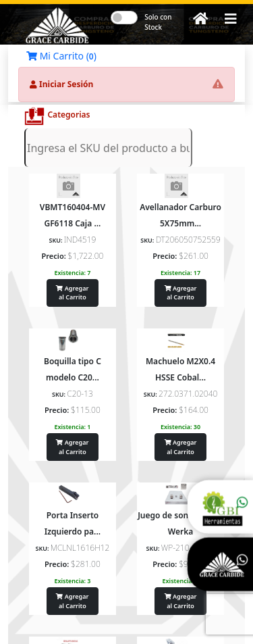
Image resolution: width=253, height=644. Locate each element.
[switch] (124, 18)
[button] (231, 19)
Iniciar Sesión (61, 84)
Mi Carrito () (61, 56)
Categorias (68, 115)
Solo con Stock (158, 22)
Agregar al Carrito (72, 293)
